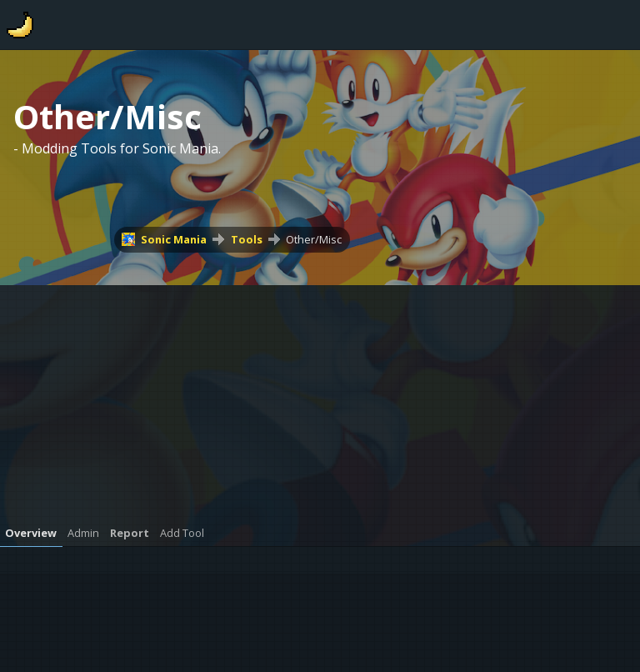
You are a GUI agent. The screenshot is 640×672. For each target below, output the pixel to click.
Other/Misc (314, 239)
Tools (247, 239)
